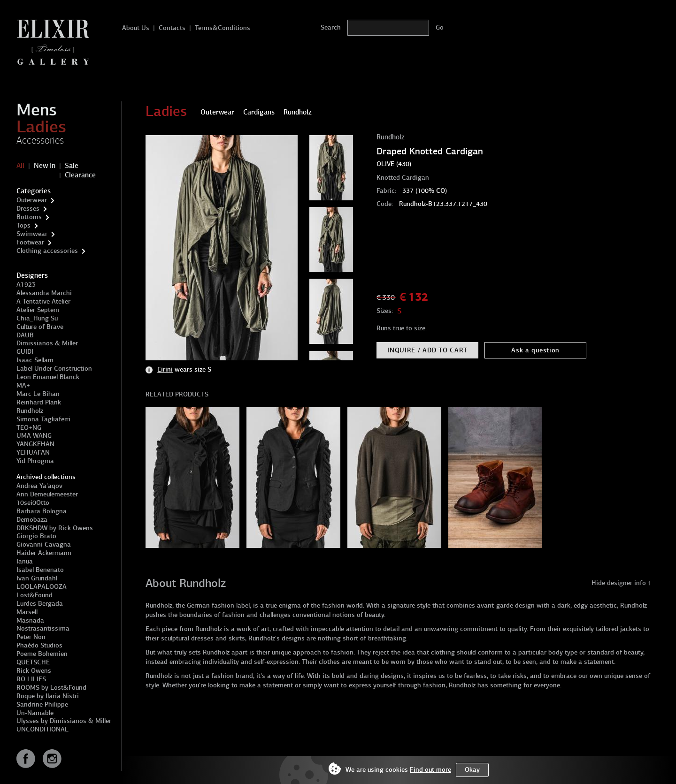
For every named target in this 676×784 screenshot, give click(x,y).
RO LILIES (31, 679)
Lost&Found (35, 595)
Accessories (40, 140)
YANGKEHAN (35, 444)
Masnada (30, 620)
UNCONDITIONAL (42, 729)
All (20, 166)
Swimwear (32, 234)
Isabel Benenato (40, 570)
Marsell (27, 612)
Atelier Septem (38, 310)
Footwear (30, 242)
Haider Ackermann (44, 553)
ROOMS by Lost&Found (51, 688)
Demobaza (32, 520)
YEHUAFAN (33, 453)
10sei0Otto (33, 503)
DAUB (25, 335)
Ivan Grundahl (37, 578)
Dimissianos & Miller (47, 343)
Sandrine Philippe (42, 704)
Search (331, 27)
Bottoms (29, 217)
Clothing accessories (47, 251)
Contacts (172, 28)
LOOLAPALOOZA (42, 587)
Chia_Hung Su (37, 318)
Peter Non (31, 637)
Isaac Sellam (35, 360)
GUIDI (25, 352)
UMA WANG (34, 436)
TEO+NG (29, 428)
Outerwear (32, 200)
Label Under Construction (54, 369)
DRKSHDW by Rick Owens (55, 528)
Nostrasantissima (43, 628)
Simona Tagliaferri (43, 419)
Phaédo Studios (39, 645)
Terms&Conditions (223, 28)
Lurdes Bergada (40, 604)
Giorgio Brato (36, 536)
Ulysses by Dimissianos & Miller (64, 721)
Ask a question (535, 350)
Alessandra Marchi (44, 293)
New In (45, 166)
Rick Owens (34, 671)
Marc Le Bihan (38, 394)
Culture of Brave (40, 327)
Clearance (80, 175)
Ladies (41, 127)
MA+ (23, 385)
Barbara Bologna (42, 511)
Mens (37, 110)
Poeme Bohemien (42, 654)
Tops (23, 225)
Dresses (28, 209)
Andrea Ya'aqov (39, 486)
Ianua (25, 561)
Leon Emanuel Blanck (48, 377)
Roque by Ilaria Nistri (48, 696)
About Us (136, 28)
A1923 (26, 285)
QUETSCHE (33, 662)
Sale (72, 166)
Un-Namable (35, 713)
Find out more (430, 770)
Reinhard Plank (39, 402)
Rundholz (30, 411)
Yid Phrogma (35, 461)
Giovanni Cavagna (44, 544)
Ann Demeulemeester (47, 494)
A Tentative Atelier (43, 301)
